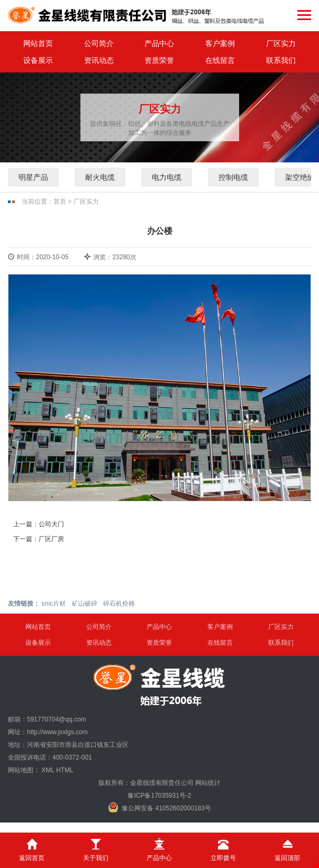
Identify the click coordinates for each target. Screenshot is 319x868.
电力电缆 (167, 177)
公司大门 (51, 524)
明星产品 (33, 177)
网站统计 (208, 783)
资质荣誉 (159, 60)
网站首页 (38, 43)
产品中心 (159, 43)
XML (48, 770)
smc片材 (53, 604)
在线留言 (220, 60)
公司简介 (99, 43)
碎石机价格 (119, 604)
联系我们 (281, 60)
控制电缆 (233, 177)
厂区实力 (281, 43)
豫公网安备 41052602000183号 (159, 807)
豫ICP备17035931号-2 (159, 796)
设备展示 (38, 60)
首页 (60, 202)
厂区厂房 (51, 539)
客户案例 (220, 43)
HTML (65, 770)
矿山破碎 (85, 604)
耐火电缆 (100, 177)
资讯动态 (99, 60)
